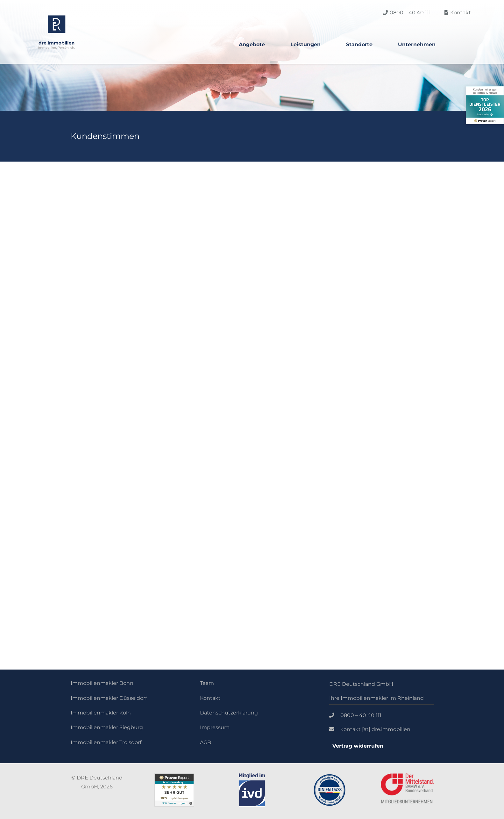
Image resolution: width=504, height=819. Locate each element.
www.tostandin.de (358, 288)
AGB (206, 742)
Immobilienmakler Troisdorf (106, 742)
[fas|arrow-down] (266, 596)
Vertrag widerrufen (358, 746)
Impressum (215, 727)
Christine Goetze (365, 257)
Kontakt (210, 698)
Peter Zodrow (171, 257)
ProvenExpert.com (124, 499)
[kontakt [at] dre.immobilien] (335, 729)
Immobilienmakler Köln (101, 713)
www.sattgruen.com (171, 279)
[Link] (57, 32)
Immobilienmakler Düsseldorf (109, 698)
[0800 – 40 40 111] (335, 715)
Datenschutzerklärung (229, 713)
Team (207, 683)
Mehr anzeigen (164, 336)
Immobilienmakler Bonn (102, 683)
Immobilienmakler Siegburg (107, 727)
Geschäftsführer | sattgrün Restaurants (195, 270)
